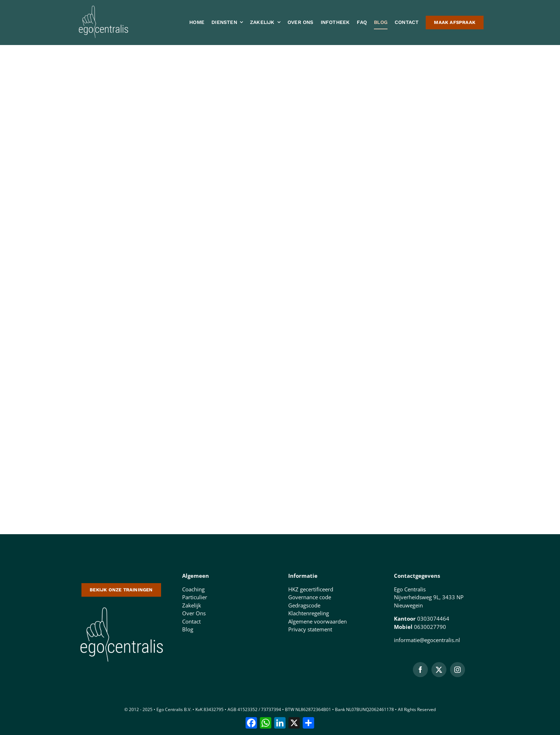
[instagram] (457, 670)
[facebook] (420, 670)
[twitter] (439, 670)
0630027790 (430, 627)
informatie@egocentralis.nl (427, 640)
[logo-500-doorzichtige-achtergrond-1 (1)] (121, 606)
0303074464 (433, 619)
